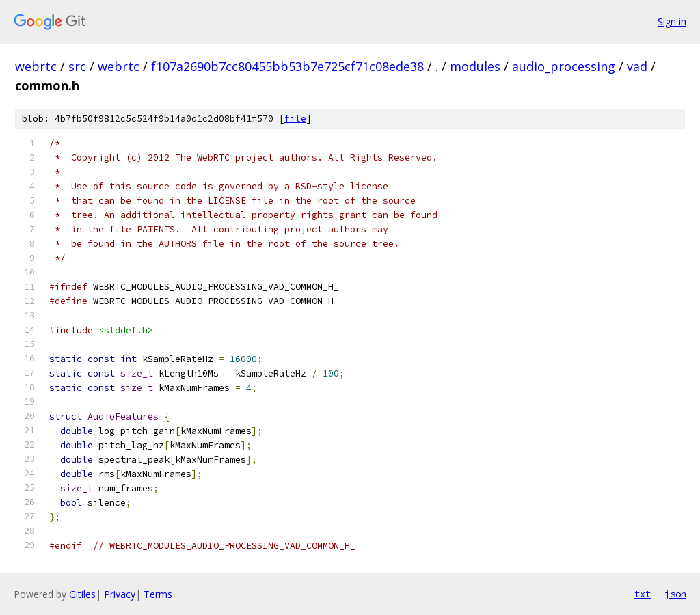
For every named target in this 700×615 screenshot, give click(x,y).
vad (637, 66)
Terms (158, 594)
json (675, 594)
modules (475, 66)
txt (643, 594)
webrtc (36, 66)
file (295, 119)
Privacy (120, 594)
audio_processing (564, 66)
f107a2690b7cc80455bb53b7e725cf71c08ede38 (287, 66)
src (77, 66)
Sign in (672, 22)
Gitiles (82, 594)
